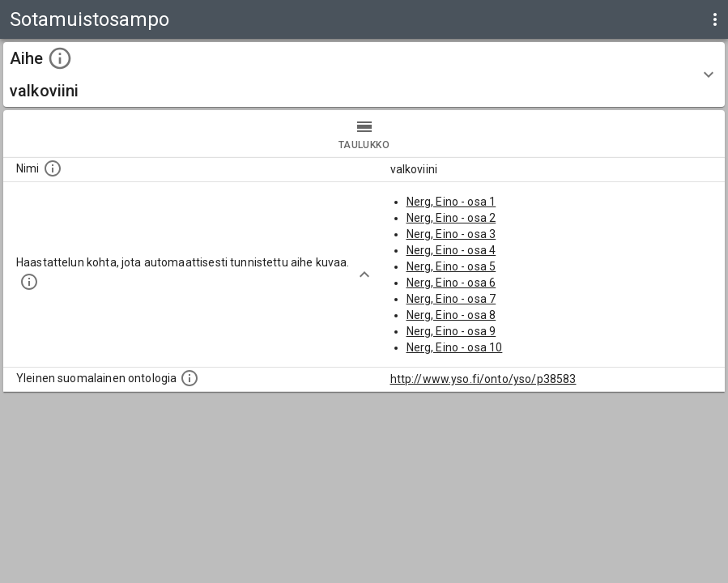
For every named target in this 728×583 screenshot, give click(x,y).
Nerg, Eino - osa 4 (451, 250)
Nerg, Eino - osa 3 (451, 234)
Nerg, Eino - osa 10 (455, 347)
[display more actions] (715, 19)
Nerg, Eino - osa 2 (451, 218)
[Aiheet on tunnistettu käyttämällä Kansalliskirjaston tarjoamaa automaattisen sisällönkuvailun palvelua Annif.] (29, 282)
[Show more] (364, 274)
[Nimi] (53, 168)
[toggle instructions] (60, 58)
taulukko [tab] (364, 134)
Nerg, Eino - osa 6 (451, 283)
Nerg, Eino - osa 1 (451, 202)
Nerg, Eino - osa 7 (451, 299)
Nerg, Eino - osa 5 (451, 266)
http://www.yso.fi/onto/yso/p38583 (483, 379)
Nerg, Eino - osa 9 (451, 331)
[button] (364, 74)
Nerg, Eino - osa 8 (451, 315)
